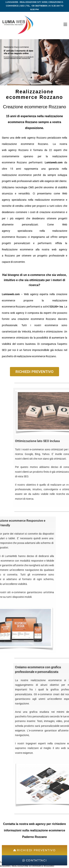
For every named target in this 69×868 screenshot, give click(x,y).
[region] (34, 62)
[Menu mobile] (65, 24)
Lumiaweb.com (54, 162)
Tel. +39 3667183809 (37, 6)
